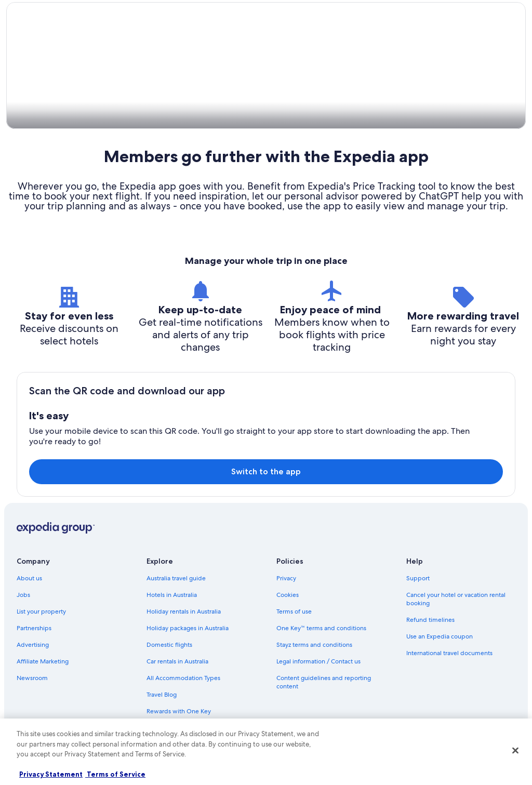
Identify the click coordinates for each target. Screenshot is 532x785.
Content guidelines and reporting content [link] (324, 683)
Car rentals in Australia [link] (177, 662)
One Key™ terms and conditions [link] (321, 629)
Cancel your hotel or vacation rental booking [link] (456, 600)
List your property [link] (41, 612)
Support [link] (418, 579)
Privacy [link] (286, 579)
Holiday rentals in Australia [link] (184, 612)
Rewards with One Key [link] (179, 712)
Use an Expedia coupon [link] (440, 637)
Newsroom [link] (32, 678)
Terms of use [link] (294, 612)
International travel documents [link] (449, 654)
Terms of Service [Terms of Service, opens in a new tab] (115, 774)
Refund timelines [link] (430, 620)
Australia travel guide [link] (176, 579)
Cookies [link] (288, 595)
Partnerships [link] (34, 629)
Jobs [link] (23, 595)
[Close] (515, 751)
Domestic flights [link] (169, 645)
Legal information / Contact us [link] (318, 662)
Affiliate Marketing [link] (43, 662)
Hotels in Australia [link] (172, 595)
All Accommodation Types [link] (183, 678)
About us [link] (29, 579)
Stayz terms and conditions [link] (314, 645)
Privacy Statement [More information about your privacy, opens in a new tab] (51, 774)
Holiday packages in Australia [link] (188, 629)
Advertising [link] (33, 645)
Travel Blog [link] (162, 695)
